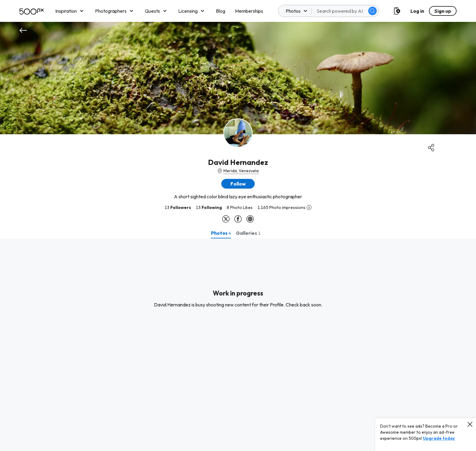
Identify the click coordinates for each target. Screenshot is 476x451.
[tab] (221, 233)
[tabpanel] (238, 345)
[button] (238, 184)
